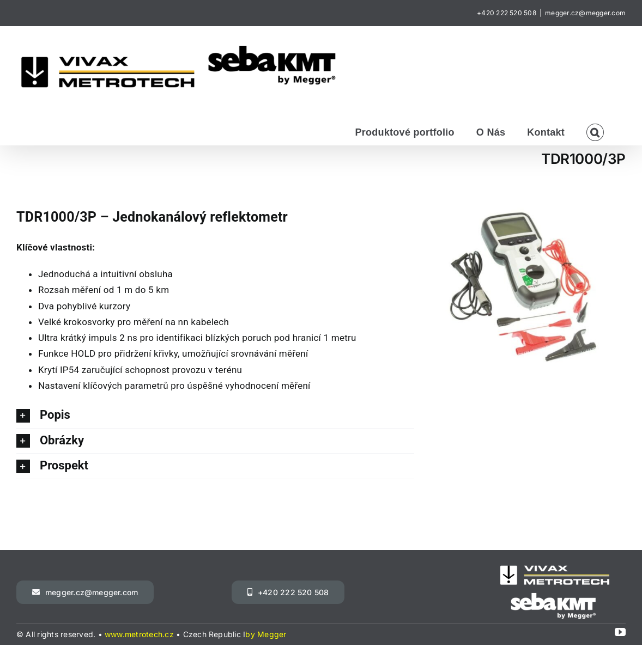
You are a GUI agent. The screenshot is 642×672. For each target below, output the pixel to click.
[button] (595, 131)
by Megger (266, 634)
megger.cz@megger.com (585, 13)
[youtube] (620, 632)
